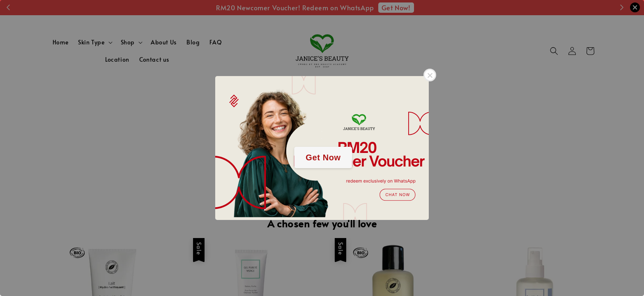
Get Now (323, 157)
